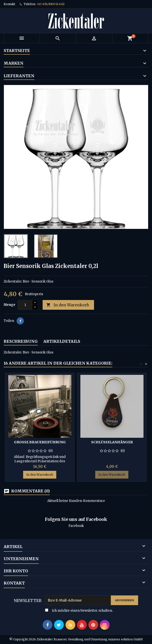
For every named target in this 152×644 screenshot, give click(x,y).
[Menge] (25, 305)
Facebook (76, 526)
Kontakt (9, 4)
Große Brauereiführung (40, 442)
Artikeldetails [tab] (62, 341)
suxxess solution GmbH (125, 639)
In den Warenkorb (68, 305)
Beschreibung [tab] (21, 341)
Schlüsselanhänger (112, 442)
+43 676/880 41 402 (51, 4)
